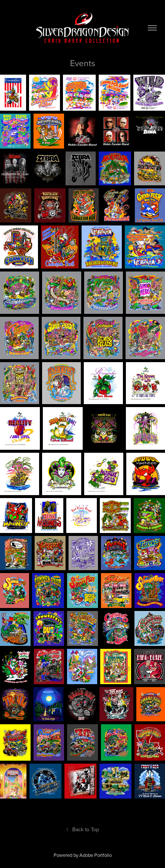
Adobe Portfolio (96, 855)
